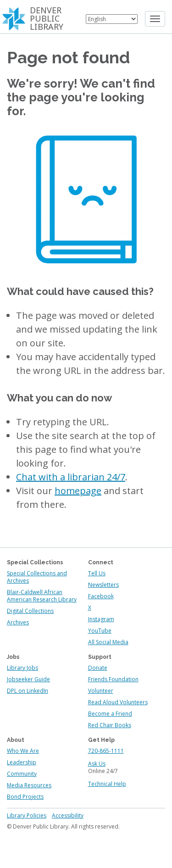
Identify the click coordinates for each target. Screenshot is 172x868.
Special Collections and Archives (37, 577)
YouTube (100, 631)
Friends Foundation (113, 679)
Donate (98, 668)
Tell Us (97, 573)
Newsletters (103, 585)
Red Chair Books (110, 725)
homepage (78, 491)
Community (22, 774)
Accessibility (68, 815)
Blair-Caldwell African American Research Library (42, 596)
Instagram (101, 619)
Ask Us (97, 764)
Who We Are (23, 751)
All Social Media (108, 642)
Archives (18, 622)
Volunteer (101, 691)
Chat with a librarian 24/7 (71, 477)
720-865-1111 (106, 751)
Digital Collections (30, 611)
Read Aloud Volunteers (118, 702)
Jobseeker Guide (28, 679)
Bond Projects (25, 797)
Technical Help (107, 784)
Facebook (101, 596)
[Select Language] (112, 19)
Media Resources (29, 785)
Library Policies (27, 815)
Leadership (22, 762)
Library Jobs (22, 668)
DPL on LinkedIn (28, 691)
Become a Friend (110, 714)
